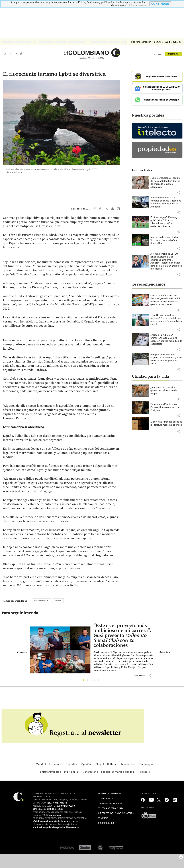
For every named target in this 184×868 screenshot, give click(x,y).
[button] (178, 192)
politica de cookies (136, 5)
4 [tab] (96, 681)
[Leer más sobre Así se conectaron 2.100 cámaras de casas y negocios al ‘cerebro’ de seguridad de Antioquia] (167, 202)
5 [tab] (99, 681)
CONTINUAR (160, 4)
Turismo (58, 601)
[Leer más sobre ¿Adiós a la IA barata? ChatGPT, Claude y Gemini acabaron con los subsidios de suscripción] (167, 340)
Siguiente (166, 652)
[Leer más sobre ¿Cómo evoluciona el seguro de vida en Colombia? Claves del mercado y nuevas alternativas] (167, 183)
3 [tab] (92, 681)
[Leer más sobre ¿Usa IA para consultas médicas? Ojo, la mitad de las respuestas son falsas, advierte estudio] (167, 320)
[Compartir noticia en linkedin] (118, 209)
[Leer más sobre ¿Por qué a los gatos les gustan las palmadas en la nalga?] (167, 391)
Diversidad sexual (41, 601)
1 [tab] (85, 681)
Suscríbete (173, 54)
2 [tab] (88, 681)
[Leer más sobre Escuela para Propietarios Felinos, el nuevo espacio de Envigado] (167, 407)
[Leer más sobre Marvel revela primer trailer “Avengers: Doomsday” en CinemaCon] (167, 240)
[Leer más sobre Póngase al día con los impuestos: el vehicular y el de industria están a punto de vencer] (167, 359)
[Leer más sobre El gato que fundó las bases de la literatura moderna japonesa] (167, 423)
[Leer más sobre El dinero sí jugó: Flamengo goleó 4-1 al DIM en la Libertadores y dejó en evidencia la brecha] (167, 222)
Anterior (22, 652)
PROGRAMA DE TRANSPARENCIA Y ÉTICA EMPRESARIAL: (60, 818)
